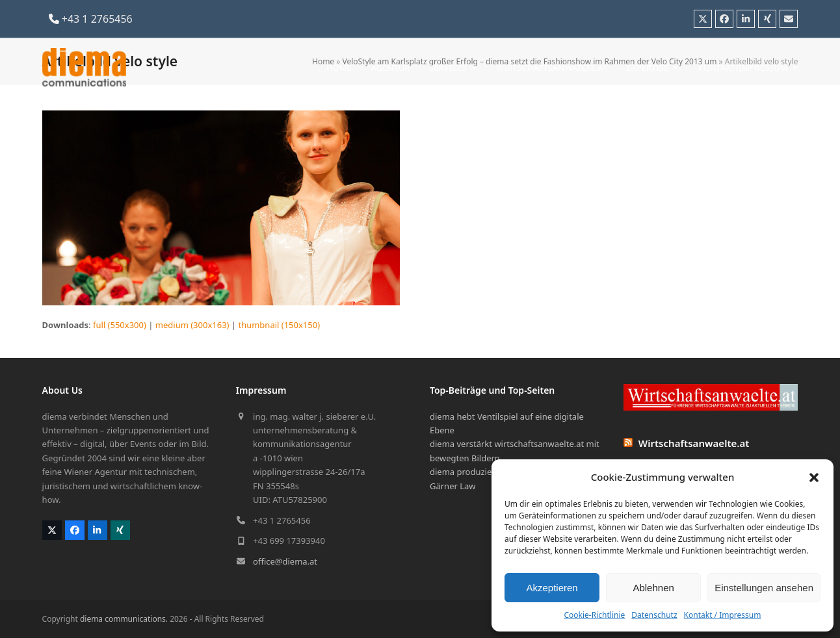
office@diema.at (285, 561)
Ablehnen (653, 588)
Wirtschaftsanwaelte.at (694, 443)
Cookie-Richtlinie (594, 615)
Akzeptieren (552, 588)
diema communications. (124, 619)
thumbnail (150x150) (279, 325)
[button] (814, 478)
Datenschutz (654, 615)
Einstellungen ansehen (764, 588)
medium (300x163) (192, 325)
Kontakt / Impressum (723, 615)
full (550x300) (120, 325)
